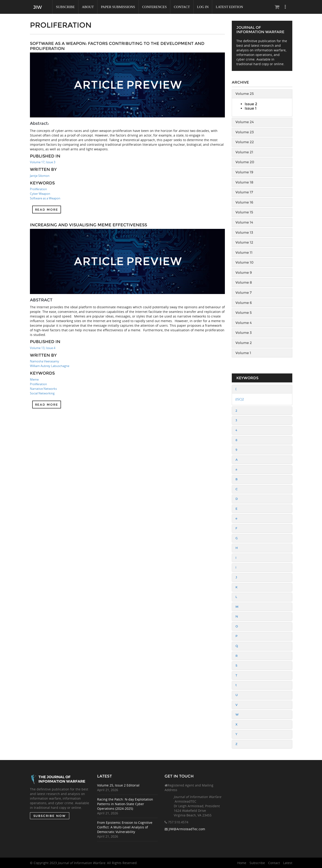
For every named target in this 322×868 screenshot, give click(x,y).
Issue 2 (251, 104)
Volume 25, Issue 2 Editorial (119, 785)
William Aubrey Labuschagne (50, 366)
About (88, 7)
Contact (182, 7)
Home (242, 863)
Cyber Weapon (40, 194)
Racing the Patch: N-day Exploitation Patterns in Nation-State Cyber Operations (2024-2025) (125, 804)
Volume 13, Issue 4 (43, 348)
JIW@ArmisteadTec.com (187, 829)
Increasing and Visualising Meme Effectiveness (88, 225)
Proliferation (38, 189)
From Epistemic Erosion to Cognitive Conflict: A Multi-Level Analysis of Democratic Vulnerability (125, 827)
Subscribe (65, 7)
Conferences (155, 7)
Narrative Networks (43, 389)
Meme (34, 379)
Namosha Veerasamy (45, 361)
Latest (288, 863)
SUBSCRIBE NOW (49, 816)
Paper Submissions (118, 7)
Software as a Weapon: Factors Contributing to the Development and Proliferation (117, 46)
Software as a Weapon (45, 198)
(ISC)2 (240, 399)
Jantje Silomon (40, 176)
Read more (47, 210)
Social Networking (42, 393)
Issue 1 (251, 108)
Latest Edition (229, 7)
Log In (203, 7)
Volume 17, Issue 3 (43, 162)
